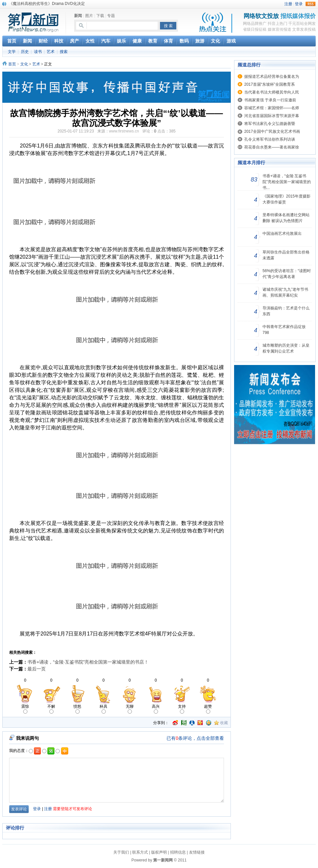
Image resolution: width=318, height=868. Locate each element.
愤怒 (77, 709)
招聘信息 (178, 852)
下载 (100, 16)
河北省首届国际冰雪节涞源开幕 (272, 116)
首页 (12, 64)
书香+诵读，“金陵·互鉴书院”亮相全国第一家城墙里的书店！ (88, 662)
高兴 (156, 709)
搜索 (64, 52)
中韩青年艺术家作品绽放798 (284, 330)
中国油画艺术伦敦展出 (282, 234)
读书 (38, 52)
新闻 (78, 16)
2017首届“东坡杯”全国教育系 (270, 84)
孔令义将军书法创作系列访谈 (270, 139)
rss (310, 4)
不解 (51, 709)
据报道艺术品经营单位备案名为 (272, 77)
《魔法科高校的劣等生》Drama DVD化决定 (47, 4)
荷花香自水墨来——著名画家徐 (272, 147)
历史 (25, 52)
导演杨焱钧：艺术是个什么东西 (286, 311)
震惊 (25, 709)
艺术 (51, 52)
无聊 (130, 709)
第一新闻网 (163, 860)
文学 (12, 52)
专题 (111, 16)
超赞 (208, 709)
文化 (24, 64)
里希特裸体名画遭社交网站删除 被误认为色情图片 (286, 218)
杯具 (103, 709)
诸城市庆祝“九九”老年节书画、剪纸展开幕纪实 (285, 292)
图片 (89, 16)
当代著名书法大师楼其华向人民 (272, 92)
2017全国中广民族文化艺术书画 (272, 131)
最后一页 (37, 669)
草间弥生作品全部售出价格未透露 (286, 255)
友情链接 (197, 852)
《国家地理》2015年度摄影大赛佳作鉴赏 (286, 199)
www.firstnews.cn (124, 131)
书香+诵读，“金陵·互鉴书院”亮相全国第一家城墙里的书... (287, 182)
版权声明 (159, 852)
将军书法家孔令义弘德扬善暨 (270, 124)
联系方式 (140, 852)
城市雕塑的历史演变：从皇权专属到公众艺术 (286, 348)
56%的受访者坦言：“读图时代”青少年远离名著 (287, 274)
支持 (182, 709)
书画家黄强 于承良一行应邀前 (270, 100)
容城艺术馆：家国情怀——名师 (272, 108)
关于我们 (121, 852)
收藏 (224, 723)
